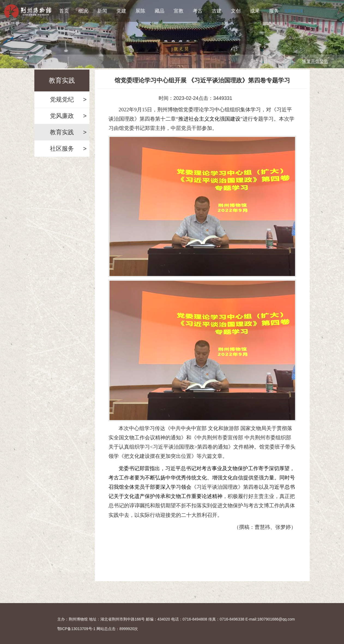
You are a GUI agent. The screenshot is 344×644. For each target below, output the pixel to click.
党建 (121, 11)
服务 (274, 11)
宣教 (179, 11)
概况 (83, 11)
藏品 (159, 11)
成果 (255, 11)
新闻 (102, 11)
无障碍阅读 (294, 11)
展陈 (140, 11)
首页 (64, 11)
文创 (236, 11)
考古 (198, 11)
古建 (217, 11)
